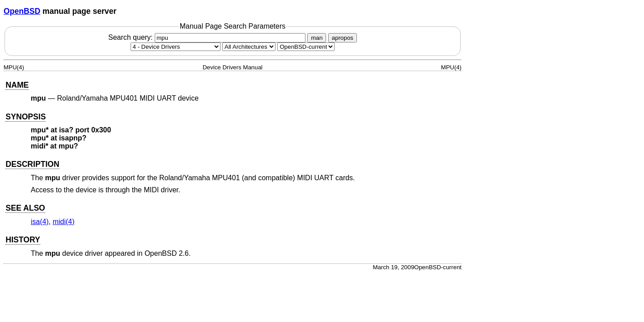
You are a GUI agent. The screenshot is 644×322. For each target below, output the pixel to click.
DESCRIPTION (32, 164)
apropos (343, 38)
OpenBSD (22, 11)
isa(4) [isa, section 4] (40, 222)
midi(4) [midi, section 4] (64, 222)
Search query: (208, 37)
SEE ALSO (25, 208)
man (317, 38)
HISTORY (23, 240)
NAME (17, 85)
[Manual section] (176, 47)
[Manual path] (306, 47)
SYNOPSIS (25, 117)
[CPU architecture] (249, 47)
